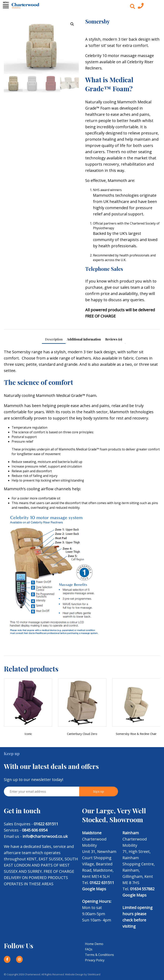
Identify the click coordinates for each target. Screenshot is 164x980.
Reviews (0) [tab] (114, 339)
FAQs (89, 949)
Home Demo (94, 944)
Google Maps (94, 889)
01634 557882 (142, 889)
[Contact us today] (141, 7)
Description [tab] (54, 339)
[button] (72, 24)
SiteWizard (94, 974)
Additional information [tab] (84, 339)
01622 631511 (46, 824)
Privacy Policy (95, 960)
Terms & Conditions (99, 955)
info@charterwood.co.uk (45, 836)
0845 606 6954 (35, 830)
